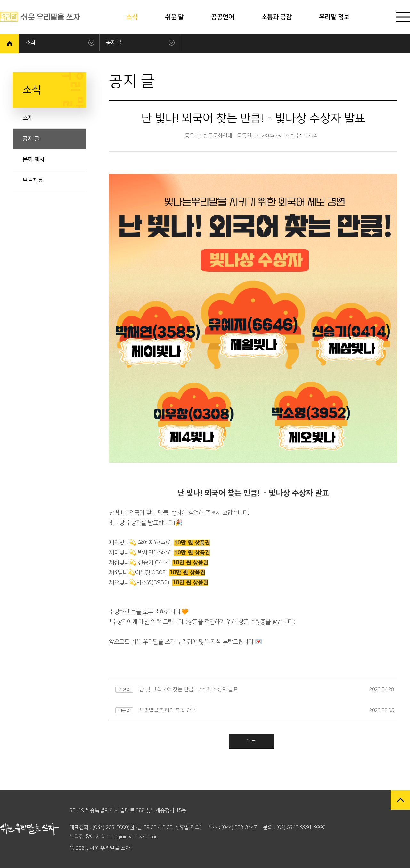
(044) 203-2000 (110, 827)
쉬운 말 (174, 17)
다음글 (124, 710)
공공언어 (223, 17)
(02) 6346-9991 (294, 827)
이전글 (124, 690)
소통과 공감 (277, 17)
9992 (320, 827)
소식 (132, 17)
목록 (251, 741)
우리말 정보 (334, 17)
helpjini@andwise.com (134, 837)
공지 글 (114, 43)
